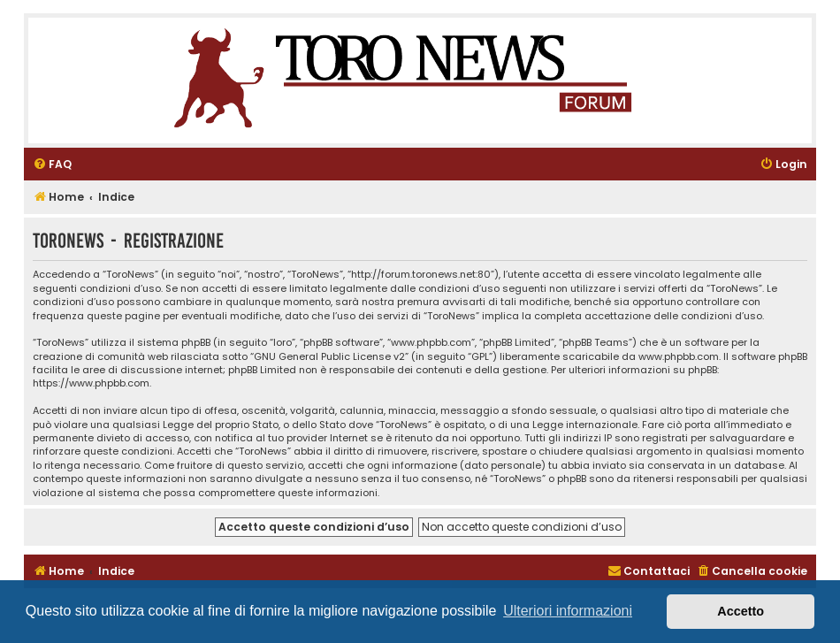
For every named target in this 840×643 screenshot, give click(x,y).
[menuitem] (52, 165)
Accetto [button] (741, 611)
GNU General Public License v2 (329, 357)
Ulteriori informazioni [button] (568, 611)
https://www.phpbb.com (91, 383)
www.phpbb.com (679, 357)
